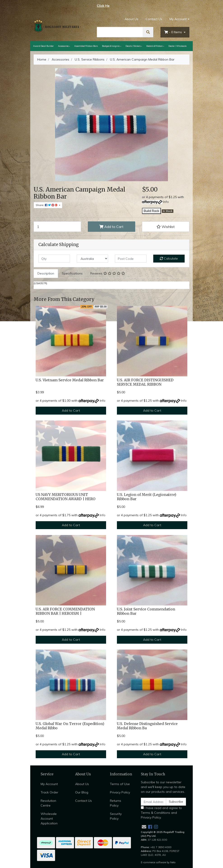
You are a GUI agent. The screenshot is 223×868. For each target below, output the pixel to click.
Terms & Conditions (156, 813)
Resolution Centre (48, 803)
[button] (166, 227)
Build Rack (151, 211)
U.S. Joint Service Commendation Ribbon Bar (146, 611)
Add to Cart (111, 227)
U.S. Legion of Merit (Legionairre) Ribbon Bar (147, 497)
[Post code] (131, 259)
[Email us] (144, 827)
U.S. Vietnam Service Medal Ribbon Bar (70, 380)
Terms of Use (120, 784)
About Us (131, 19)
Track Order (49, 792)
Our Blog (82, 792)
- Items (174, 32)
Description (46, 273)
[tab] (46, 273)
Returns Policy (116, 803)
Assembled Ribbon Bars (86, 46)
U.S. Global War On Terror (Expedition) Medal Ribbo (70, 726)
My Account (49, 784)
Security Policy (116, 816)
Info (166, 202)
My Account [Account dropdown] (178, 19)
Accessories (63, 46)
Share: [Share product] (47, 205)
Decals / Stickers (133, 46)
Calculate (169, 258)
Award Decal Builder (43, 46)
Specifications (72, 273)
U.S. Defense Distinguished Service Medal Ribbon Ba (147, 726)
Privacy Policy (120, 792)
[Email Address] (153, 802)
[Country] (93, 259)
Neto (173, 862)
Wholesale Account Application (49, 819)
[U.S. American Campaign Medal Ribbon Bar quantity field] (57, 227)
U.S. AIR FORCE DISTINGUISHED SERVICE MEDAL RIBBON (145, 382)
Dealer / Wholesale (177, 46)
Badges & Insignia (111, 46)
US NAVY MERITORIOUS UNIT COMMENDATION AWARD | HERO (66, 497)
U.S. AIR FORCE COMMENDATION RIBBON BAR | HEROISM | (65, 611)
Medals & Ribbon (154, 46)
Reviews (108, 273)
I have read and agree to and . (161, 813)
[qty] (54, 259)
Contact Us (154, 19)
